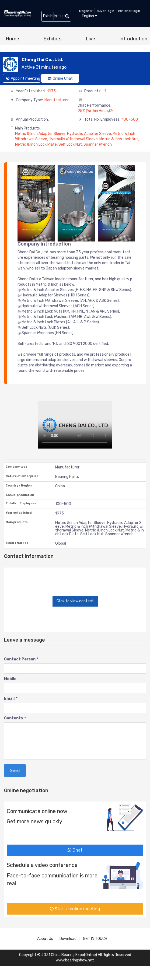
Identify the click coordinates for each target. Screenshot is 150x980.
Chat (75, 850)
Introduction (133, 39)
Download (68, 939)
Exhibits (52, 39)
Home (12, 39)
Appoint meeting (23, 78)
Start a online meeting (75, 909)
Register (86, 11)
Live (90, 39)
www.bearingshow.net (75, 960)
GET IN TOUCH (95, 939)
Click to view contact (75, 601)
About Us (45, 939)
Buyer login (105, 11)
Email (11, 699)
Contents (15, 718)
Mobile (10, 679)
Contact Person (21, 659)
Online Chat (60, 78)
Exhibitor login (129, 11)
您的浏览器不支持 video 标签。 (75, 425)
